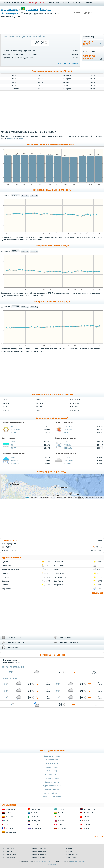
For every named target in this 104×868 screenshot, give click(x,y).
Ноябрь (75, 407)
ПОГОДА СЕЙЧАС (9, 541)
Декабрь (75, 410)
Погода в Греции (68, 851)
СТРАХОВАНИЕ (66, 637)
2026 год (16, 195)
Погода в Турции (68, 848)
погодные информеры (45, 861)
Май (39, 400)
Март (5, 407)
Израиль (35, 813)
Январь (7, 400)
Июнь (40, 403)
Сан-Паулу (59, 581)
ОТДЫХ (89, 3)
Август (40, 410)
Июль (40, 407)
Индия (61, 813)
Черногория (64, 828)
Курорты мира (10, 9)
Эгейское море (52, 771)
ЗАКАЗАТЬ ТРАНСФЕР (69, 642)
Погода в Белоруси (69, 858)
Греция (61, 809)
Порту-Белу (59, 573)
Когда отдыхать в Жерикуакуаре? (52, 418)
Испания (10, 817)
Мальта (61, 821)
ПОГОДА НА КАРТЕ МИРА (14, 3)
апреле (10, 138)
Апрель (6, 410)
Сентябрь (76, 400)
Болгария (10, 809)
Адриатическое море (52, 786)
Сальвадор (7, 581)
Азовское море (52, 767)
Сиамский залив (52, 782)
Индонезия (89, 813)
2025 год (25, 195)
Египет (9, 813)
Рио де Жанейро (61, 577)
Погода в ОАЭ (8, 851)
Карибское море (52, 774)
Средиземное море (52, 756)
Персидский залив (52, 793)
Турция (87, 824)
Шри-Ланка (11, 832)
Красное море (52, 763)
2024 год (34, 195)
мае (15, 138)
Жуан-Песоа (59, 566)
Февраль (7, 403)
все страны (98, 836)
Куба (8, 821)
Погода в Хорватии (39, 854)
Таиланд (36, 824)
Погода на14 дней (89, 43)
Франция (10, 828)
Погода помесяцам (89, 57)
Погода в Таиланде (39, 848)
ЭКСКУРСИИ (53, 3)
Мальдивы (36, 821)
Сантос (5, 585)
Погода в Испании (9, 854)
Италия (35, 817)
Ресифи (5, 577)
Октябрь (75, 403)
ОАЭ (8, 824)
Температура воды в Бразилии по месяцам (52, 394)
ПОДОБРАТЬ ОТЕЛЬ (16, 642)
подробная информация (68, 63)
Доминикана (90, 809)
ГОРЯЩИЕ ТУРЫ (36, 3)
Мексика (88, 821)
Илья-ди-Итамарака (11, 569)
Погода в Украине (39, 858)
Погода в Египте (9, 848)
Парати (5, 573)
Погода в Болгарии (39, 851)
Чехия (86, 828)
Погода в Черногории (70, 854)
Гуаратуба (6, 566)
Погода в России (9, 858)
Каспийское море (52, 778)
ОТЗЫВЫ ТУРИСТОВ (72, 3)
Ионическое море (52, 789)
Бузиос (5, 562)
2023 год (34, 251)
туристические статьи (79, 861)
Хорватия (36, 828)
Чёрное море (52, 760)
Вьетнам (36, 809)
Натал (57, 569)
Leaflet (27, 497)
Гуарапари (58, 562)
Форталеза (7, 589)
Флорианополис (61, 585)
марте (21, 138)
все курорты (97, 593)
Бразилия (32, 9)
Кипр (60, 817)
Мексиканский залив (52, 797)
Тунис (60, 824)
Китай (86, 817)
